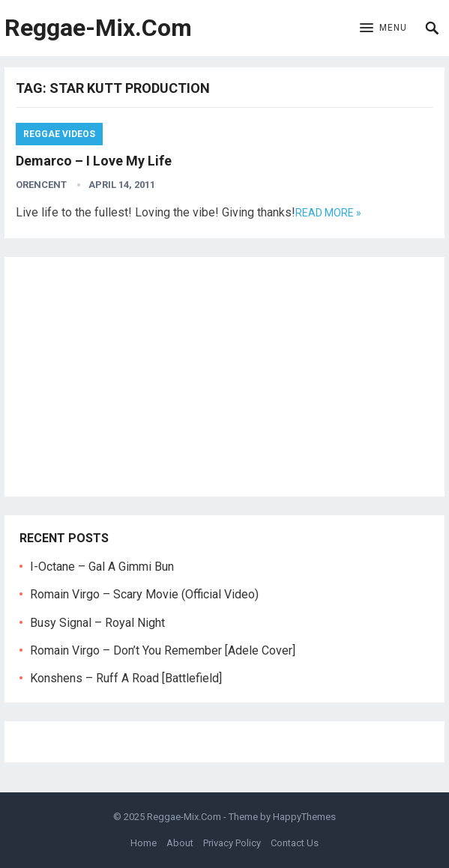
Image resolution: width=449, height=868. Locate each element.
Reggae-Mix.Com (98, 28)
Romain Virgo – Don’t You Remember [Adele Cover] (163, 650)
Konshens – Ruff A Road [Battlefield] (126, 678)
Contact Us (295, 843)
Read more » (328, 213)
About (180, 843)
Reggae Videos (59, 134)
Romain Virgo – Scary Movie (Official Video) (144, 594)
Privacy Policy (232, 843)
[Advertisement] (224, 377)
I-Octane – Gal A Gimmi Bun (102, 567)
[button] (383, 28)
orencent (41, 185)
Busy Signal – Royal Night (97, 623)
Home (144, 843)
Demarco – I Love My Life (94, 161)
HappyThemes (304, 817)
